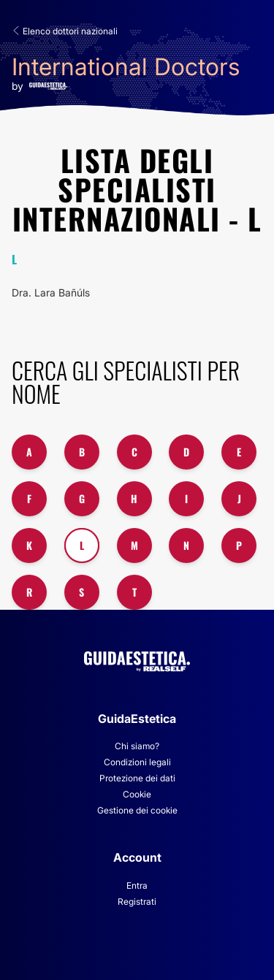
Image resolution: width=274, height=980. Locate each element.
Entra (137, 885)
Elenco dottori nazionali (65, 31)
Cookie (137, 794)
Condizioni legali (137, 762)
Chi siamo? (137, 746)
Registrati (137, 901)
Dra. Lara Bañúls (51, 292)
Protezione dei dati (137, 778)
